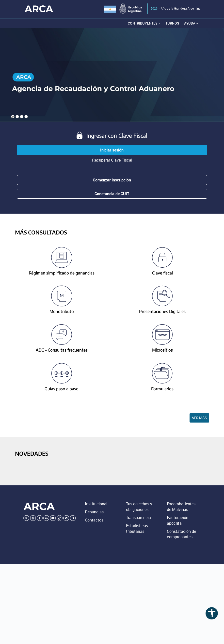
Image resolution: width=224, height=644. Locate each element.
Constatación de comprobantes (181, 534)
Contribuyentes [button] (144, 23)
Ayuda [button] (191, 23)
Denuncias (94, 512)
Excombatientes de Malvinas (181, 507)
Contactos (94, 520)
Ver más (199, 418)
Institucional (96, 504)
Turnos (172, 23)
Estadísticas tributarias (137, 528)
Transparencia (138, 518)
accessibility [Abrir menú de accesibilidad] (212, 613)
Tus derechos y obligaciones (139, 507)
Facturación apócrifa (178, 520)
